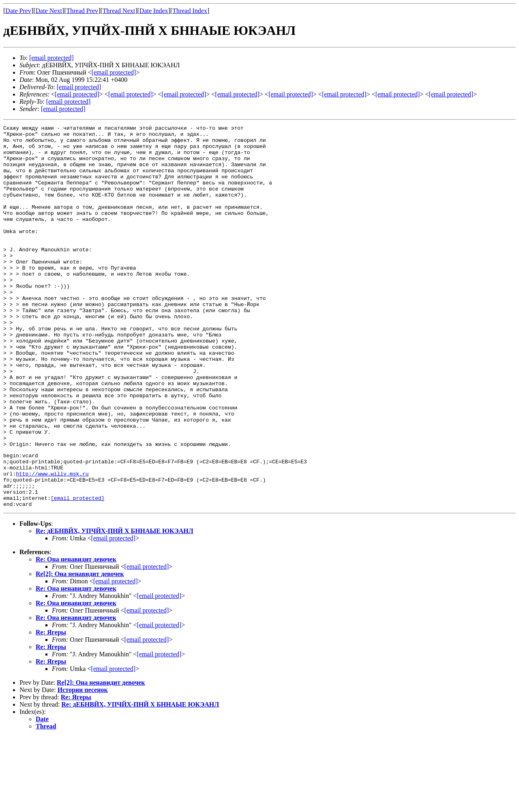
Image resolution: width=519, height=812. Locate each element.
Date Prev (18, 11)
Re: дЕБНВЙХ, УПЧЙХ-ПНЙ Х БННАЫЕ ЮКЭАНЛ (115, 606)
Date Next (49, 11)
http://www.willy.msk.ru (52, 543)
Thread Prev (82, 11)
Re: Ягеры (51, 708)
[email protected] (79, 87)
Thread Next (119, 11)
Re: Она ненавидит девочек (76, 635)
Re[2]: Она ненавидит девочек (80, 649)
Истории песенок (83, 765)
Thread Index (190, 11)
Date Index (154, 11)
